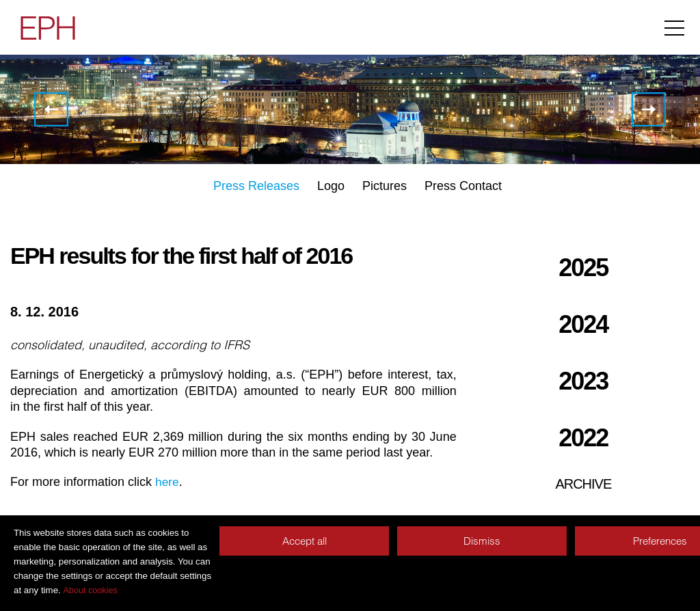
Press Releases (256, 186)
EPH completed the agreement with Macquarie (51, 109)
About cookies (90, 590)
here (167, 482)
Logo (331, 186)
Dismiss (482, 541)
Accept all (305, 541)
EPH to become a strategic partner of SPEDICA (649, 109)
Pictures (385, 186)
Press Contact (463, 186)
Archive (583, 484)
